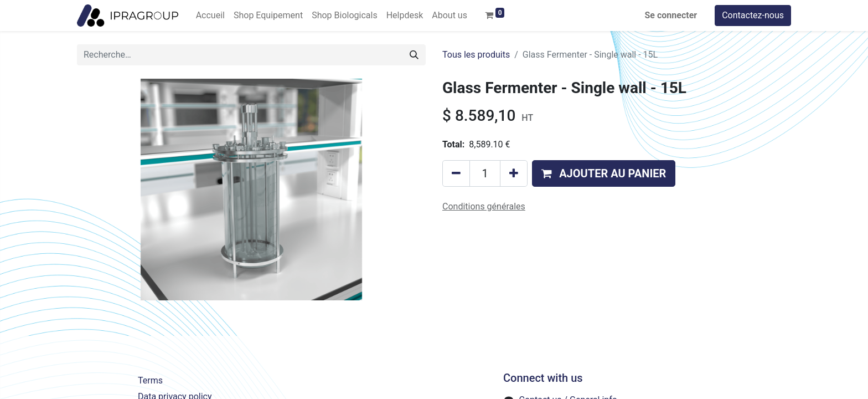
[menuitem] (210, 16)
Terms (150, 380)
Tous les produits (476, 55)
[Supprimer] (456, 173)
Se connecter (671, 15)
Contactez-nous (753, 15)
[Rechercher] (414, 55)
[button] (604, 173)
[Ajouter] (514, 173)
